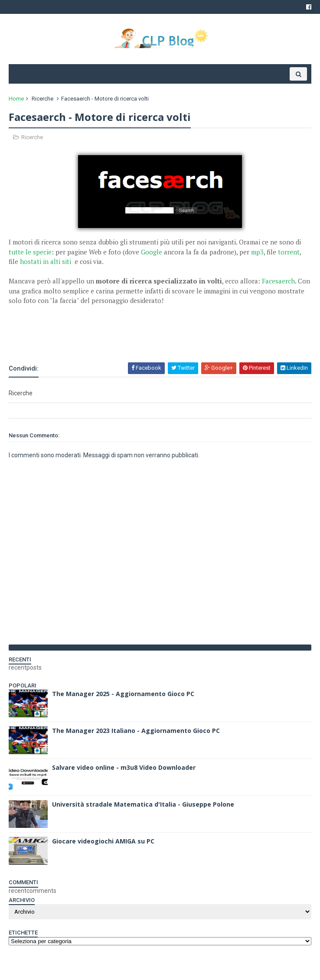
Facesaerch (278, 281)
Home (16, 99)
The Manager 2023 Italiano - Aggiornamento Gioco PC (136, 731)
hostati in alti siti (46, 261)
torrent (289, 252)
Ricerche (42, 99)
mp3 (257, 252)
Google (152, 252)
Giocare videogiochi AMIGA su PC (103, 841)
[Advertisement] (110, 338)
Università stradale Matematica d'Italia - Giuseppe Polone (143, 804)
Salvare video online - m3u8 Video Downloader (124, 767)
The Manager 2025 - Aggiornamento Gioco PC (123, 694)
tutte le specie (30, 252)
